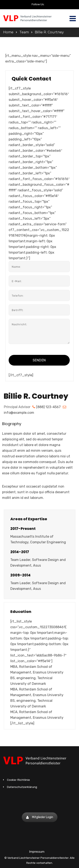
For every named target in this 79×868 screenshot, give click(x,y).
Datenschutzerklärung (22, 787)
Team (24, 32)
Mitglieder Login (40, 817)
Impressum (37, 852)
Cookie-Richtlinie (18, 780)
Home (8, 32)
